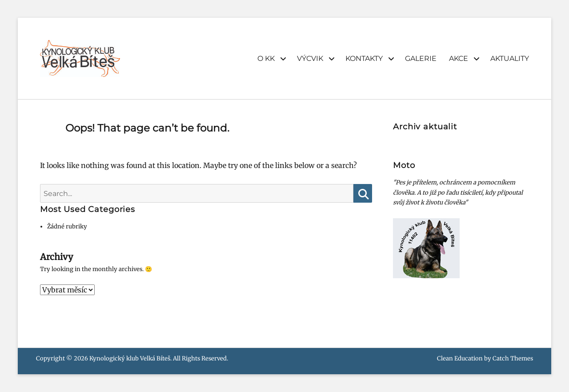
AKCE (459, 58)
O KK (266, 58)
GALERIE (421, 58)
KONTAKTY (364, 58)
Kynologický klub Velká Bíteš (130, 358)
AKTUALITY (510, 58)
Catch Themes (513, 358)
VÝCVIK (310, 58)
